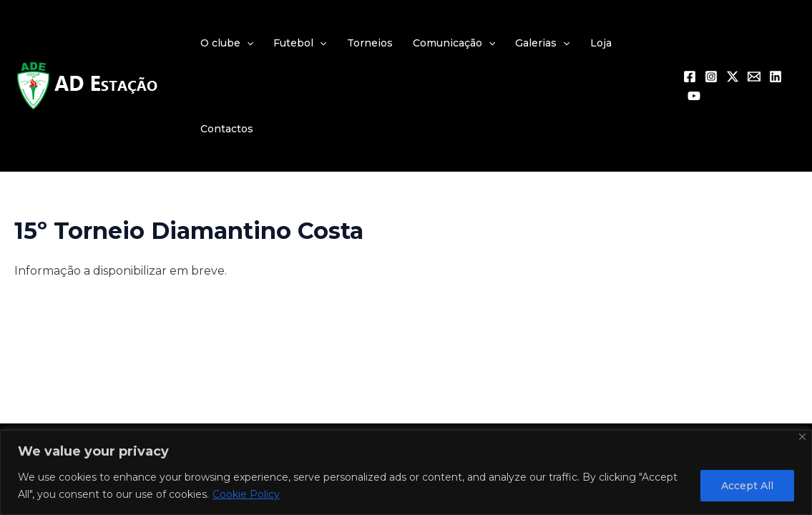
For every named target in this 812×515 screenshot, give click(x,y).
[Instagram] (711, 77)
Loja (601, 43)
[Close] (802, 437)
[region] (406, 472)
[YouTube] (694, 96)
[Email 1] (754, 77)
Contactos (227, 129)
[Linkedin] (776, 77)
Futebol (300, 43)
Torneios (370, 43)
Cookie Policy (246, 494)
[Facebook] (690, 77)
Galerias (542, 43)
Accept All (747, 486)
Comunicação (454, 43)
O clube (227, 43)
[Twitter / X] (733, 77)
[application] (247, 43)
